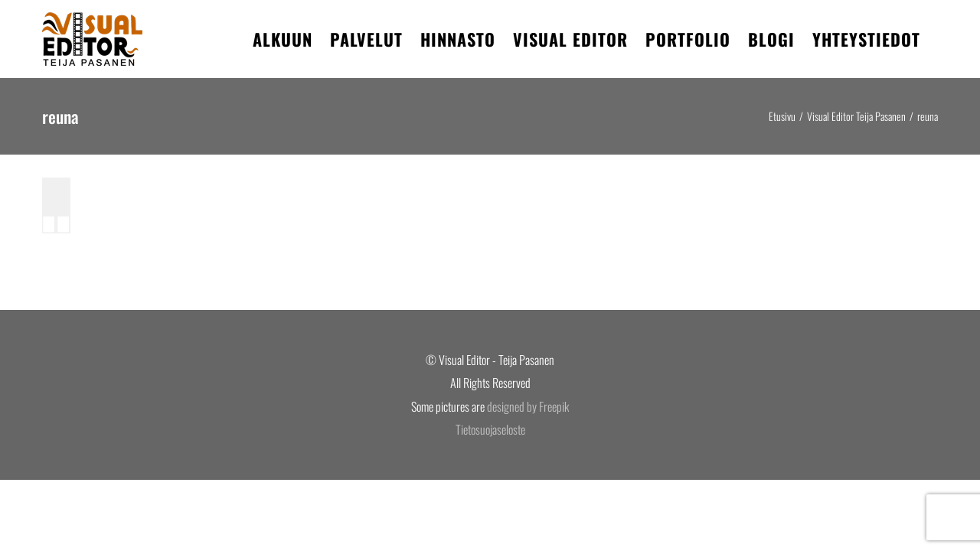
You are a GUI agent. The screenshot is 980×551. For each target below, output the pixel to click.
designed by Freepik (528, 406)
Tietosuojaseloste (490, 429)
